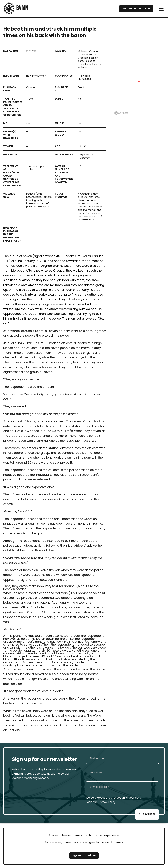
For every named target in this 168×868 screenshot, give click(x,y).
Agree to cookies (84, 855)
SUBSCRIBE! (147, 814)
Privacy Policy (107, 802)
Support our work (134, 8)
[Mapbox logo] (121, 113)
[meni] (161, 9)
